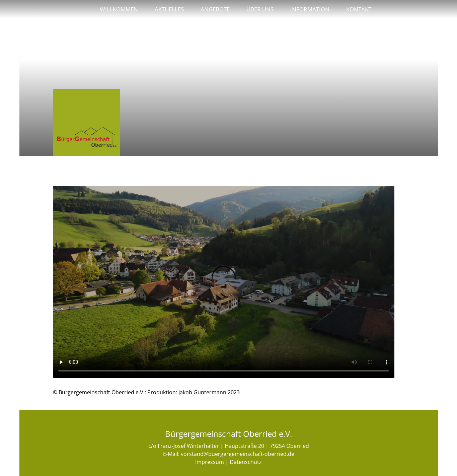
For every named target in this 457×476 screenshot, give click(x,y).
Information (310, 9)
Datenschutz (246, 462)
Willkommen (119, 9)
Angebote (215, 9)
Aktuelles (169, 9)
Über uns (260, 9)
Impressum (210, 462)
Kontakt (359, 9)
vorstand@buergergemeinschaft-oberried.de (238, 454)
